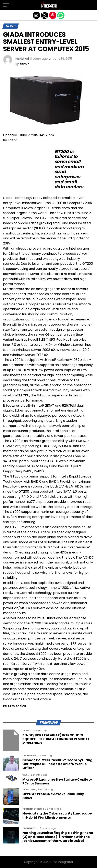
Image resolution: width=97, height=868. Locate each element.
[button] (6, 5)
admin (25, 64)
